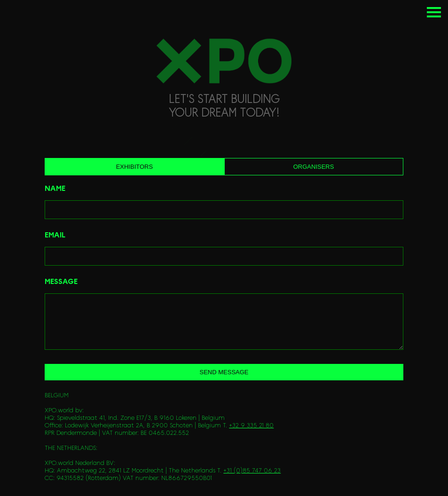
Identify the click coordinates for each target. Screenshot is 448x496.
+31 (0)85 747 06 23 (252, 471)
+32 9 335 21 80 (251, 426)
